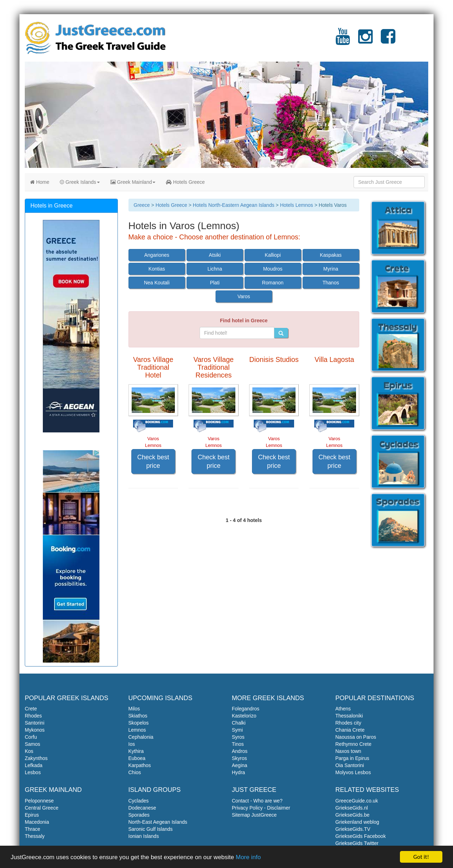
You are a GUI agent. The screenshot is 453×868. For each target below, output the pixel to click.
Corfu (31, 737)
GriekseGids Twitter (357, 843)
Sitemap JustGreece (254, 815)
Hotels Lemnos (296, 205)
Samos (33, 744)
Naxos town (348, 751)
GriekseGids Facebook (361, 836)
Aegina (240, 765)
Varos (244, 296)
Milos (134, 709)
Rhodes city (348, 723)
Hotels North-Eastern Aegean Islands (234, 205)
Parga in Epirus (352, 758)
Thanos (331, 283)
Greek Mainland (133, 182)
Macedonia (37, 822)
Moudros (273, 269)
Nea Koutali (157, 283)
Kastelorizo (244, 716)
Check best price (153, 461)
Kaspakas (331, 255)
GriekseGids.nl (352, 808)
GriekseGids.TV (353, 829)
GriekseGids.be (352, 815)
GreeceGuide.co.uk (357, 801)
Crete (31, 709)
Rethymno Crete (354, 744)
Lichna (215, 269)
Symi (237, 730)
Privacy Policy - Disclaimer (261, 808)
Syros (238, 737)
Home (40, 182)
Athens (343, 709)
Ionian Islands (144, 836)
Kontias (157, 269)
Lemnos (137, 730)
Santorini (35, 723)
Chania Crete (350, 730)
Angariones (157, 255)
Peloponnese (39, 801)
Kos (29, 751)
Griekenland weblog (357, 822)
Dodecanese (142, 808)
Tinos (238, 744)
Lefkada (34, 765)
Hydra (238, 772)
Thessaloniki (349, 716)
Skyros (239, 758)
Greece (142, 205)
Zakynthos (36, 758)
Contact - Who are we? (257, 801)
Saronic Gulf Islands (151, 829)
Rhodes (33, 716)
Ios (132, 744)
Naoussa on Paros (356, 737)
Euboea (137, 758)
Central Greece (42, 808)
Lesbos (33, 772)
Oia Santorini (350, 765)
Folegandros (246, 709)
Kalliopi (273, 255)
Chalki (239, 723)
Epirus (32, 815)
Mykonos (35, 730)
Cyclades (139, 801)
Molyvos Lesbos (353, 772)
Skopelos (139, 723)
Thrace (33, 829)
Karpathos (140, 765)
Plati (215, 283)
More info (248, 858)
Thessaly (35, 836)
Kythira (136, 751)
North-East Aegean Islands (158, 822)
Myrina (331, 269)
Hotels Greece (185, 182)
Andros (240, 751)
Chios (135, 772)
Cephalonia (141, 737)
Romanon (273, 283)
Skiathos (138, 716)
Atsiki (215, 255)
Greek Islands (80, 182)
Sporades (139, 815)
